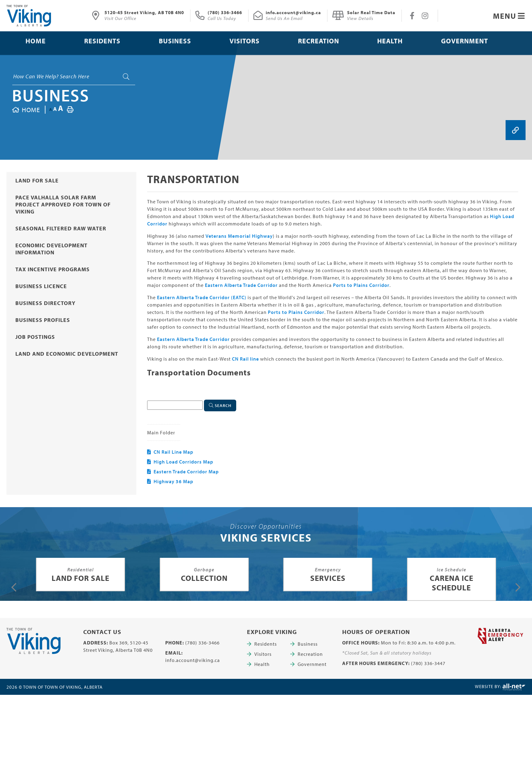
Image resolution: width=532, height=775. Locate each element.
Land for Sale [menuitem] (37, 180)
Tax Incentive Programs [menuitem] (53, 269)
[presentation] (14, 587)
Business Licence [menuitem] (41, 286)
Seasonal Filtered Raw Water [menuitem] (61, 228)
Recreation (310, 654)
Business (51, 95)
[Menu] (509, 16)
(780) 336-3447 (428, 663)
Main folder (161, 433)
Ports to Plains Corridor (361, 285)
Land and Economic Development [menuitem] (67, 354)
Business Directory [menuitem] (45, 303)
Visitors (263, 654)
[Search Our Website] (74, 76)
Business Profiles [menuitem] (43, 320)
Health (262, 664)
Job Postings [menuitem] (35, 337)
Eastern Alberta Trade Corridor (241, 285)
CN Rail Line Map (173, 452)
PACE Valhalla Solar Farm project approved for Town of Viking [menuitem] (63, 204)
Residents (266, 644)
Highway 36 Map (173, 481)
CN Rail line (245, 359)
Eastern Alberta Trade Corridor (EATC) (202, 297)
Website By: (500, 687)
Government (312, 664)
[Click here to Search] (220, 405)
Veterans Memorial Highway (239, 236)
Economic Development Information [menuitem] (51, 249)
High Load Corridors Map (183, 462)
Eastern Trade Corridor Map (186, 472)
